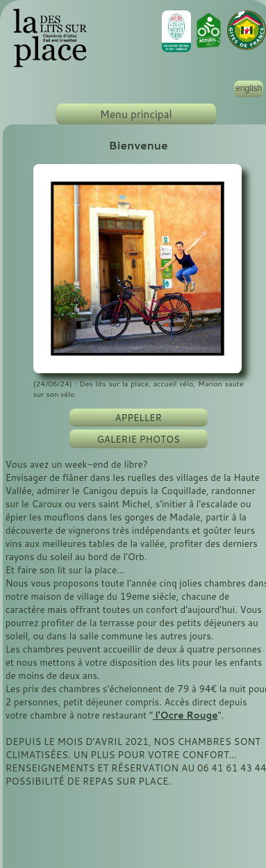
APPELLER (138, 417)
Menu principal (136, 114)
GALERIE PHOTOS (138, 439)
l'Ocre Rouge (185, 715)
